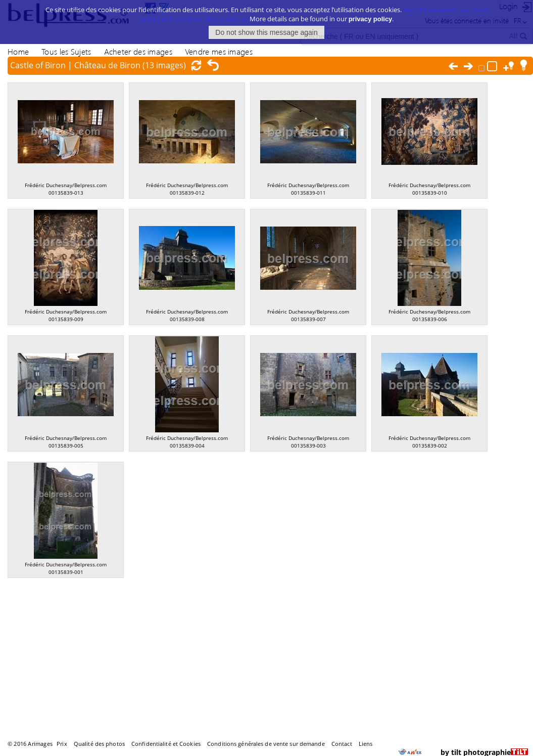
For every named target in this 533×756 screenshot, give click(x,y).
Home (18, 51)
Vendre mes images (219, 51)
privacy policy (371, 11)
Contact (342, 744)
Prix (62, 744)
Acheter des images (138, 51)
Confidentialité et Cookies (166, 744)
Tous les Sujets (66, 51)
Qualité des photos (99, 744)
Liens (366, 744)
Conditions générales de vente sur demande (266, 744)
